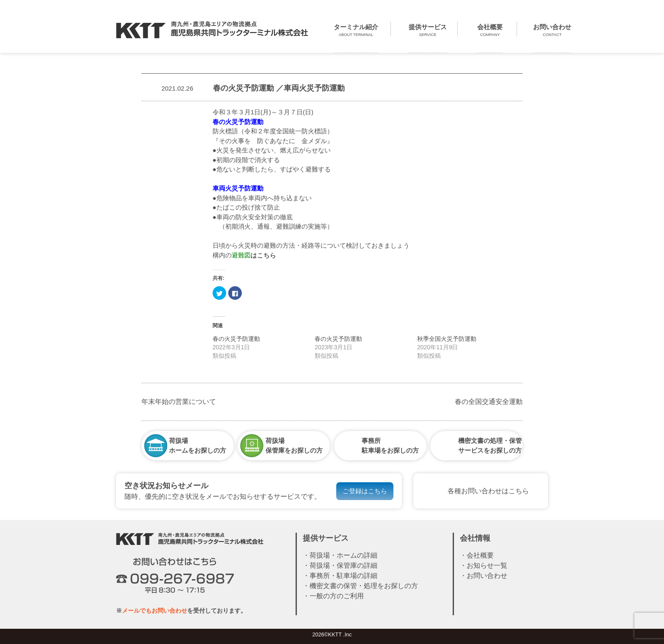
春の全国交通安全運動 (489, 402)
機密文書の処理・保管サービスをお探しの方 (490, 445)
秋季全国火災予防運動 (447, 339)
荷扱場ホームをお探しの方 (198, 445)
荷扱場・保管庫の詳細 (343, 565)
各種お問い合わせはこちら (488, 491)
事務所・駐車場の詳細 (343, 576)
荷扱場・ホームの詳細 (343, 555)
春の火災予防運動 (236, 339)
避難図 (241, 255)
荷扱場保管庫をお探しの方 (294, 445)
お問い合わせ (487, 576)
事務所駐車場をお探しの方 (390, 445)
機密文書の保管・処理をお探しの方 (364, 586)
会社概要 (480, 555)
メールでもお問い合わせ (155, 611)
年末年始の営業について (179, 402)
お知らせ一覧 (487, 565)
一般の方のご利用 (337, 596)
